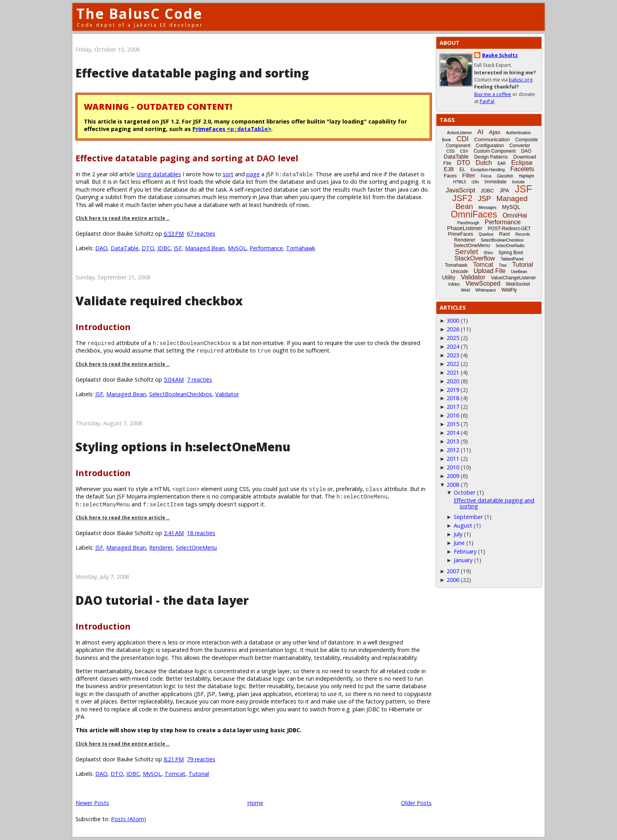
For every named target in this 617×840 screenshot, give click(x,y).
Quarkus (486, 234)
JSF (178, 248)
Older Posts (416, 803)
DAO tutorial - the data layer (162, 600)
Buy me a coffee (493, 94)
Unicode (459, 271)
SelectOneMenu (196, 547)
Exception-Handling (488, 170)
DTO (148, 248)
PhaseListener (465, 228)
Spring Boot (511, 253)
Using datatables (159, 174)
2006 (453, 580)
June (459, 543)
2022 (453, 364)
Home (255, 803)
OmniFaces (474, 214)
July (458, 534)
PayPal (487, 101)
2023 (453, 355)
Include (518, 182)
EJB (449, 169)
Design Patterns (491, 157)
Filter (469, 175)
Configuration (490, 146)
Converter (520, 146)
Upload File (489, 271)
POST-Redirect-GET (509, 229)
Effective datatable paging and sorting (192, 73)
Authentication (518, 133)
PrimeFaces (232, 129)
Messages (488, 208)
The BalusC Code (139, 14)
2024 (453, 346)
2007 (453, 571)
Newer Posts (92, 803)
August (463, 525)
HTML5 (460, 182)
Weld (465, 290)
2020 (453, 381)
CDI (463, 139)
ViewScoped (483, 283)
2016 (453, 415)
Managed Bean (205, 248)
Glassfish (505, 176)
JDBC (164, 248)
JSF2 (462, 198)
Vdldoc (454, 284)
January (463, 560)
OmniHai (515, 215)
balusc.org (521, 80)
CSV (464, 151)
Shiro (488, 253)
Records (523, 234)
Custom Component (495, 151)
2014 (453, 433)
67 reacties (201, 234)
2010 (453, 467)
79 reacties (201, 759)
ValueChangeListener (513, 278)
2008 (453, 485)
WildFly (509, 290)
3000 (453, 320)
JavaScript (461, 190)
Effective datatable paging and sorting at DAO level (187, 158)
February (465, 551)
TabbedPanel (512, 259)
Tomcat (175, 774)
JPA (504, 190)
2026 (453, 329)
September (468, 517)
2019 (453, 390)
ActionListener (459, 133)
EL (462, 170)
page (253, 174)
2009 (453, 476)
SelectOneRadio (510, 246)
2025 (453, 338)
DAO (101, 248)
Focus (486, 176)
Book (446, 140)
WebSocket (518, 284)
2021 (453, 372)
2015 (453, 424)
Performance (266, 248)
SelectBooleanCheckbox (181, 394)
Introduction (103, 327)
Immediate (495, 182)
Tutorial (199, 774)
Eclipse (522, 163)
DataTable (125, 248)
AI (480, 132)
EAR (502, 163)
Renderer (161, 547)
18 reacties (201, 533)
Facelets (522, 169)
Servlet (466, 252)
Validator (227, 394)
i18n (475, 182)
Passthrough (468, 223)
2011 (453, 459)
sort (228, 174)
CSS (451, 151)
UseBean (519, 272)
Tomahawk (301, 248)
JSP (485, 199)
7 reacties (200, 379)
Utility (449, 277)
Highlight (526, 176)
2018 (453, 398)
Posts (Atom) (128, 819)
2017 (453, 407)
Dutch (484, 163)
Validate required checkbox (159, 301)
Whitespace (486, 290)
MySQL (237, 248)
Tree (502, 265)
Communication (492, 139)
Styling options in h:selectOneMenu (183, 447)
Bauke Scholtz (500, 55)
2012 (453, 450)
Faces (450, 176)
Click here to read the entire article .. (123, 218)
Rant (504, 234)
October (465, 492)
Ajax (494, 132)
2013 (453, 441)
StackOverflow (475, 258)
